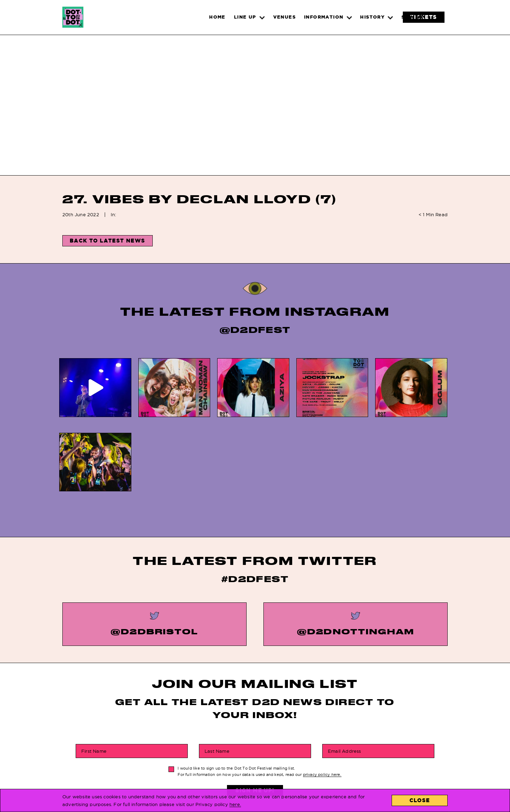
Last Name (217, 668)
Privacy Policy (254, 766)
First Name (94, 668)
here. (235, 804)
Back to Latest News (108, 241)
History (244, 756)
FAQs (239, 746)
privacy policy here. (322, 691)
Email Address (344, 668)
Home (162, 746)
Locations (325, 746)
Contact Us (326, 756)
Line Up (165, 776)
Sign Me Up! (255, 707)
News (162, 756)
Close (420, 800)
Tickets (166, 766)
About (318, 766)
